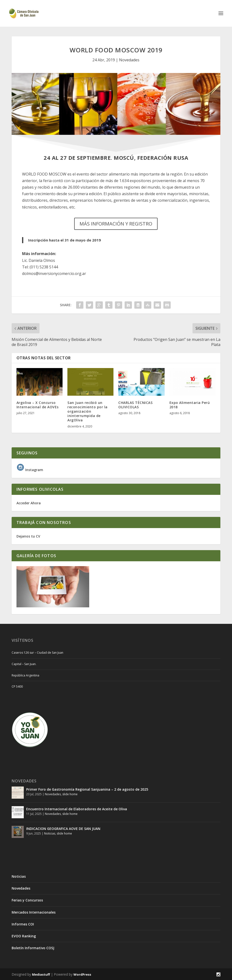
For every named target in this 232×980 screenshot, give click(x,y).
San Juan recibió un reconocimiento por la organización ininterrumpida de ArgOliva (88, 411)
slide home (70, 794)
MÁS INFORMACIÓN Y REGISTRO (116, 224)
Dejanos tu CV (28, 536)
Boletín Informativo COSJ (33, 948)
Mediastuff (41, 974)
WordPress (82, 974)
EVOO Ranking (24, 936)
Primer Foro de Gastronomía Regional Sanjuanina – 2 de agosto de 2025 (87, 789)
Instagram (30, 470)
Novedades (129, 60)
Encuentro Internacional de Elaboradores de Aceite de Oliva (77, 809)
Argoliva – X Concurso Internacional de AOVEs (38, 405)
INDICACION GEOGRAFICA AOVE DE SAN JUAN (63, 829)
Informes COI (23, 924)
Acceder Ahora (29, 503)
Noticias (50, 833)
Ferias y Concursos (27, 900)
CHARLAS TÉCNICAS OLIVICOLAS (135, 405)
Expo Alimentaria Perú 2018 (190, 405)
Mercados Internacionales (34, 912)
